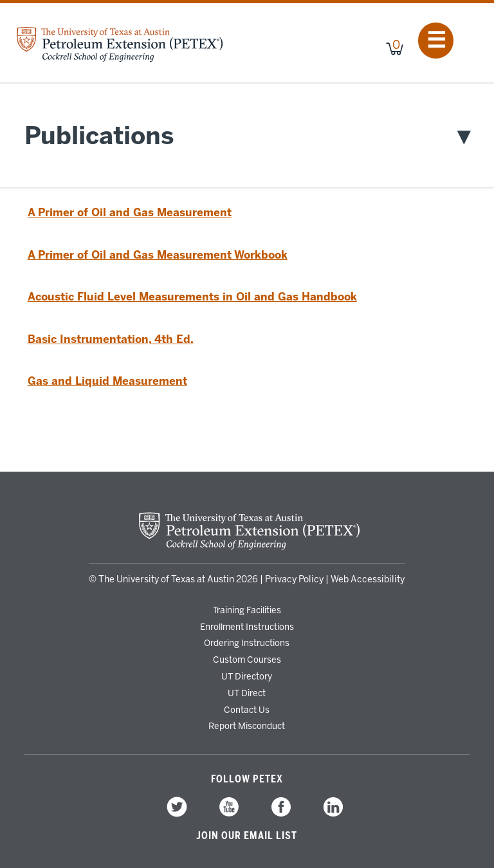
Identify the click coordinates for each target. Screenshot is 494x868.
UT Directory (247, 676)
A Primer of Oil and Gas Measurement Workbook (158, 255)
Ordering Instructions (247, 643)
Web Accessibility (368, 579)
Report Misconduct (247, 726)
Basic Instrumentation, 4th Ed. (111, 339)
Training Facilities (247, 610)
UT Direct (247, 693)
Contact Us (247, 710)
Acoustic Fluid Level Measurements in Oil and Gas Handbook (192, 297)
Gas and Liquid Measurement (107, 381)
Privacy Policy (294, 579)
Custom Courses (247, 660)
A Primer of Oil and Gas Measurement (130, 212)
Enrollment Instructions (247, 627)
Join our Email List (247, 836)
